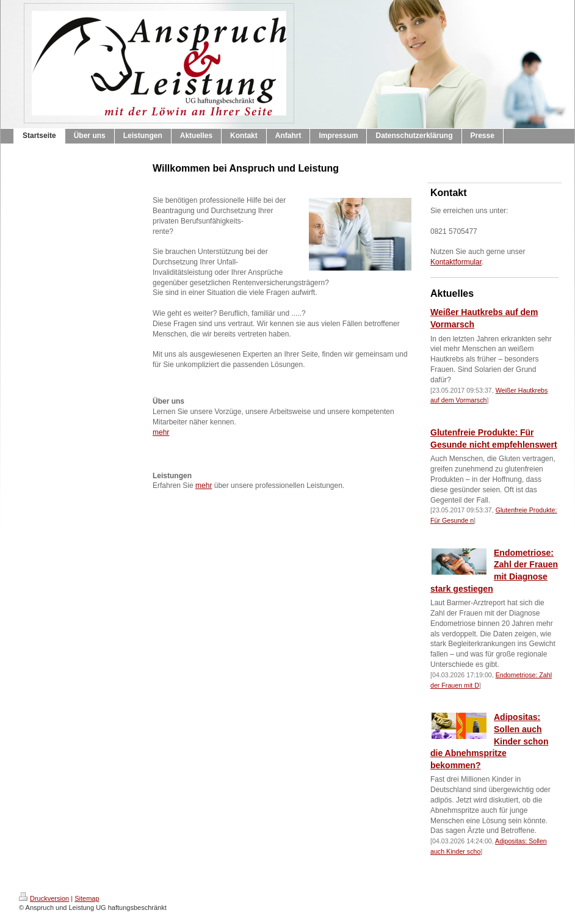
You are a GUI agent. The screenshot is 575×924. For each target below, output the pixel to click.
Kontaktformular (456, 262)
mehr (161, 432)
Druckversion (44, 898)
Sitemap (87, 898)
